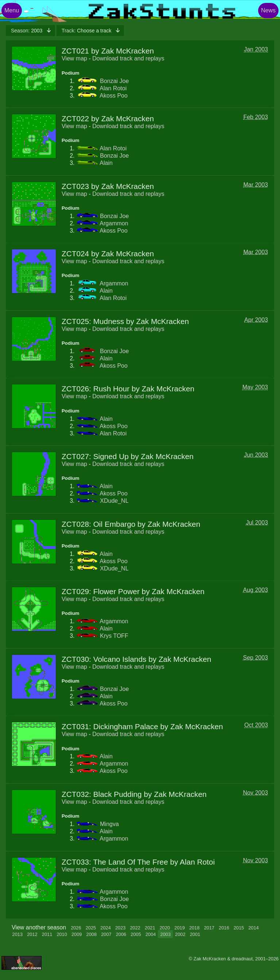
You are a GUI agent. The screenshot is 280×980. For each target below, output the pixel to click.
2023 (120, 928)
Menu (12, 10)
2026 (76, 928)
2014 (253, 928)
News (268, 10)
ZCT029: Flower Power (101, 591)
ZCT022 (75, 118)
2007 (106, 934)
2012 (32, 934)
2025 (91, 928)
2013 (17, 934)
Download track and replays (128, 58)
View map (74, 58)
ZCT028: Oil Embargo (98, 524)
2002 (180, 934)
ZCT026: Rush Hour (96, 389)
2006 (121, 934)
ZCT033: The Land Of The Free (115, 862)
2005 (136, 934)
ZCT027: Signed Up (95, 456)
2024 (105, 928)
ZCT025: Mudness (93, 321)
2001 (195, 934)
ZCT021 (75, 51)
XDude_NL (114, 501)
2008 (92, 934)
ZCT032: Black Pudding (102, 794)
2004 (151, 934)
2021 (150, 928)
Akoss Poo (113, 96)
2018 (194, 928)
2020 (165, 928)
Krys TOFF (114, 636)
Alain (106, 163)
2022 (135, 928)
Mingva (109, 824)
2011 (47, 934)
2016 (224, 928)
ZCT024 (75, 254)
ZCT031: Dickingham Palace (110, 726)
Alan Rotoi (113, 88)
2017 (209, 928)
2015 (239, 928)
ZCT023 (75, 186)
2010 (62, 934)
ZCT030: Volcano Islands (104, 659)
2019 (179, 928)
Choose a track (87, 31)
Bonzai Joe (114, 81)
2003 (27, 31)
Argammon (114, 223)
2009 (77, 934)
